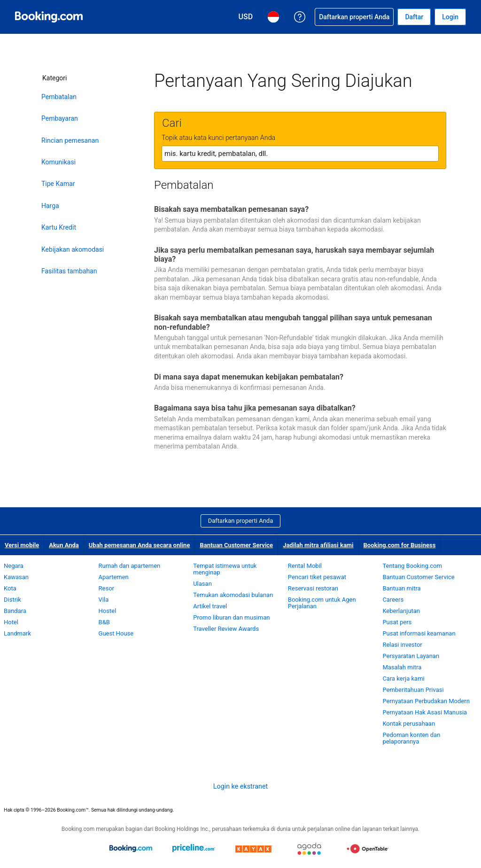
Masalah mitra (402, 667)
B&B (104, 622)
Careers (393, 600)
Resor (106, 588)
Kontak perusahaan (409, 724)
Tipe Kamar (58, 184)
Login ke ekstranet (240, 786)
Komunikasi (58, 162)
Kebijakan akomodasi (73, 249)
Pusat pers (397, 622)
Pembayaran (60, 118)
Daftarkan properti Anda (241, 521)
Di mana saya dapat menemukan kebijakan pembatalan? (249, 377)
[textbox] (300, 154)
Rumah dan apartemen (130, 566)
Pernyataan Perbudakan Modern (426, 701)
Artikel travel (210, 606)
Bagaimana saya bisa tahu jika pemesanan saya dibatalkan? (255, 408)
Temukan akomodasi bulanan (233, 595)
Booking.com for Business (400, 545)
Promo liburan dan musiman (231, 617)
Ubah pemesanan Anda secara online (140, 545)
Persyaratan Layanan (411, 656)
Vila (104, 600)
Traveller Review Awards (226, 629)
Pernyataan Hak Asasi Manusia (425, 712)
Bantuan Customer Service (236, 545)
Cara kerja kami (403, 678)
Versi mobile (22, 545)
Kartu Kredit (59, 227)
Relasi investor (402, 645)
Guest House (116, 633)
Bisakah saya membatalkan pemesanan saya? (231, 209)
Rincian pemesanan (70, 140)
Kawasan (16, 577)
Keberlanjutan (401, 611)
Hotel (11, 622)
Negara (14, 566)
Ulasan (202, 584)
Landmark (17, 633)
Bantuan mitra (401, 588)
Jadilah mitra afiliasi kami (318, 545)
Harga (50, 206)
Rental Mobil (305, 566)
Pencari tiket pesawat (317, 577)
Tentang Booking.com (412, 566)
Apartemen (114, 577)
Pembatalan (59, 97)
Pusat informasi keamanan (419, 633)
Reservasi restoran (313, 588)
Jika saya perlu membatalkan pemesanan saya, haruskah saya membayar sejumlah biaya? (294, 255)
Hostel (108, 611)
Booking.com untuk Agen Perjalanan (322, 603)
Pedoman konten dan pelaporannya (411, 738)
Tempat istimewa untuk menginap (225, 569)
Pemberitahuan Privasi (413, 690)
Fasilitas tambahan (69, 271)
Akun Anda (64, 545)
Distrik (12, 600)
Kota (10, 588)
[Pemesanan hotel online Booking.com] (49, 17)
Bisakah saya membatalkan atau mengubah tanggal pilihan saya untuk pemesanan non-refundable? (293, 322)
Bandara (15, 611)
